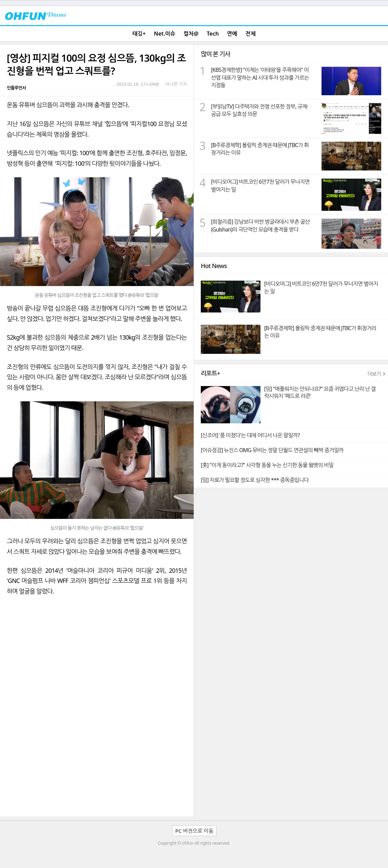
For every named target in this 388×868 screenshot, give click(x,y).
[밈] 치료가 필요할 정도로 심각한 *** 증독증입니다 (255, 480)
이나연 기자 (176, 84)
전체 (251, 34)
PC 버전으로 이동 (194, 831)
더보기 (374, 374)
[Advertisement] (97, 766)
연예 (232, 34)
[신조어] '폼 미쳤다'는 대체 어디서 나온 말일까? (250, 435)
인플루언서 (16, 88)
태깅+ (139, 34)
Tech (213, 34)
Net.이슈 (165, 34)
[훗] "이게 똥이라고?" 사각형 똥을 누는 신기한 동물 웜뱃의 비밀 (267, 465)
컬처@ (191, 34)
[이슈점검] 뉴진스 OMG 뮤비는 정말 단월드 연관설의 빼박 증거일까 (272, 450)
